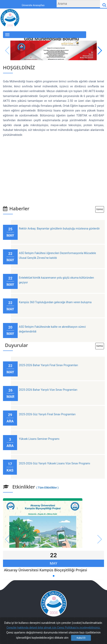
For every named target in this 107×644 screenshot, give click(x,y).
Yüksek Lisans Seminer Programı (39, 439)
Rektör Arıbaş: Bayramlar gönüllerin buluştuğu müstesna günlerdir (59, 229)
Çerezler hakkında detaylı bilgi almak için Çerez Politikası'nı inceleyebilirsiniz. (54, 628)
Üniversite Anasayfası (33, 6)
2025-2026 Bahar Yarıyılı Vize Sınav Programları (48, 390)
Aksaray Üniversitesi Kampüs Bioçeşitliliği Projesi (46, 570)
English (94, 38)
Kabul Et (81, 638)
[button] (99, 50)
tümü (100, 209)
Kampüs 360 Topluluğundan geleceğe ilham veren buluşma (55, 302)
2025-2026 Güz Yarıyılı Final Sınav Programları (47, 414)
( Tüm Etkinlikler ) (47, 488)
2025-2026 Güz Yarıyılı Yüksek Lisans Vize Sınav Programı (54, 463)
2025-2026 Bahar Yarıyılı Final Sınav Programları (48, 365)
